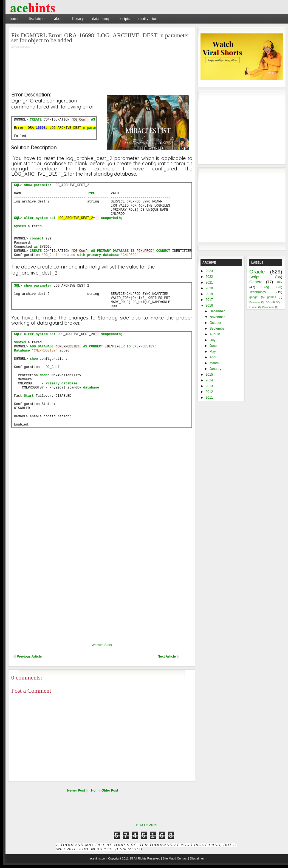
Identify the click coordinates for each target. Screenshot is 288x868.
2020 (209, 288)
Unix (279, 282)
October (215, 323)
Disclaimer (37, 18)
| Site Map (168, 858)
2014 (209, 380)
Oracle (257, 272)
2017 (209, 300)
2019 (209, 294)
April (213, 357)
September (218, 329)
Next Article (167, 656)
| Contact (181, 858)
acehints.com (98, 858)
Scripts (124, 18)
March (214, 363)
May (213, 352)
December (217, 311)
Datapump (268, 307)
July (212, 340)
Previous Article (29, 656)
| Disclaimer (196, 858)
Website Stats (102, 645)
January (215, 369)
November (217, 317)
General (256, 282)
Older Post (110, 790)
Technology (258, 292)
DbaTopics (147, 825)
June (213, 346)
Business (255, 302)
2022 (209, 277)
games (272, 297)
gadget (254, 297)
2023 (209, 271)
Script (254, 277)
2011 (209, 398)
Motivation (148, 18)
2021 (209, 282)
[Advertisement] (102, 64)
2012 (209, 392)
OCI (268, 302)
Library (78, 18)
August (215, 334)
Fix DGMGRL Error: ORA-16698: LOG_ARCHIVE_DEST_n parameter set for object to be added (100, 38)
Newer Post (76, 790)
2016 (209, 305)
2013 (209, 386)
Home (15, 18)
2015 (209, 375)
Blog (266, 287)
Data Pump (101, 18)
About (59, 18)
